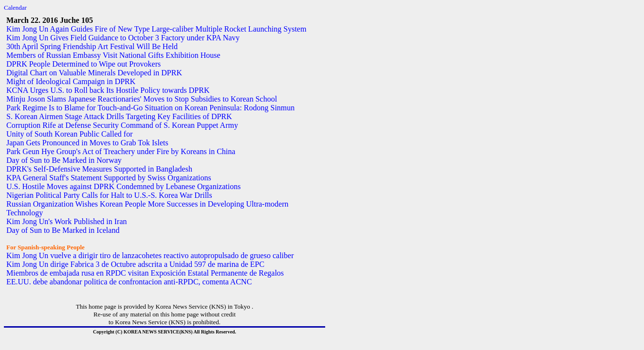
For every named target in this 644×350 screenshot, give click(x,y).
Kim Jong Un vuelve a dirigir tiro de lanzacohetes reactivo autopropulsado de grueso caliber (150, 255)
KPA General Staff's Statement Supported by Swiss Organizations (109, 178)
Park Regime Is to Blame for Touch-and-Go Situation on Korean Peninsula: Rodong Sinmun (150, 108)
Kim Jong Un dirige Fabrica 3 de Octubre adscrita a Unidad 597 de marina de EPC (135, 264)
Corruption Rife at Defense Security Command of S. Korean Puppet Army (122, 125)
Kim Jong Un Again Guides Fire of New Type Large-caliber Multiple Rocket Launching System (156, 29)
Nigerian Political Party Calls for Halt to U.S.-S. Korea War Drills (109, 195)
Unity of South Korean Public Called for (70, 134)
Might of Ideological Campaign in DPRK (71, 81)
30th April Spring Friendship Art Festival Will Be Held (92, 46)
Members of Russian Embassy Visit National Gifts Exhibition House (113, 55)
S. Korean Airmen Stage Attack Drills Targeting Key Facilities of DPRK (119, 116)
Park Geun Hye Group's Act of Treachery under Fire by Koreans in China (121, 151)
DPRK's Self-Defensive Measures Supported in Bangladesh (99, 169)
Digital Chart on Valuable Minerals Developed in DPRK (94, 73)
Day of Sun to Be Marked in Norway (64, 160)
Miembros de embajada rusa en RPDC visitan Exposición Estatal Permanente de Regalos (145, 273)
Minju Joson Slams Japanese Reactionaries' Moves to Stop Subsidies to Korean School (142, 99)
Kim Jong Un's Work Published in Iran (67, 221)
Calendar (15, 8)
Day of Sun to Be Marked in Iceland (63, 230)
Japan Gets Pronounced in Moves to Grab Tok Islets (87, 143)
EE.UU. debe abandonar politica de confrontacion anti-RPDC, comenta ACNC (129, 282)
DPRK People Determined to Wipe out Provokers (83, 64)
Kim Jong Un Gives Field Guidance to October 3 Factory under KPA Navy (123, 38)
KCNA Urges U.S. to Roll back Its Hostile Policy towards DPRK (108, 90)
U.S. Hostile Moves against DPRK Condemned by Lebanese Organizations (123, 186)
